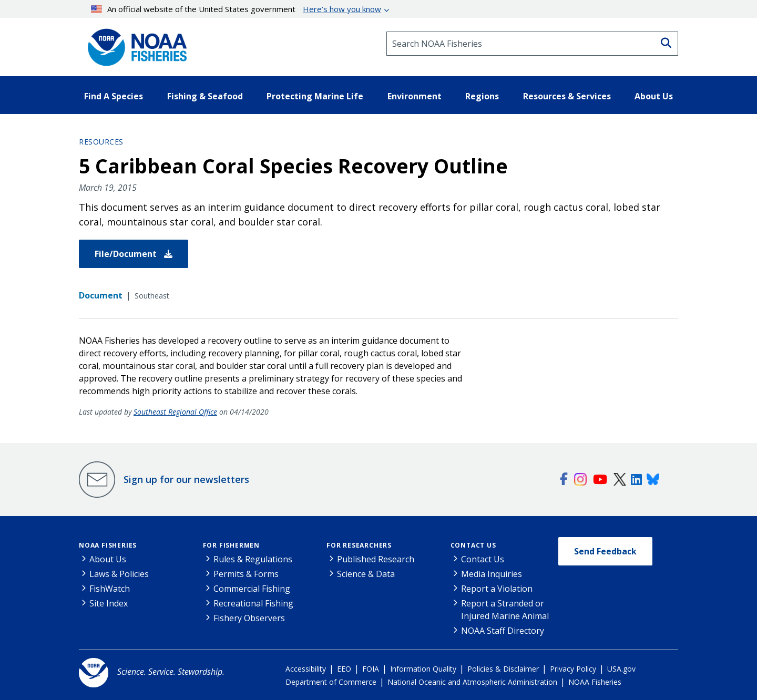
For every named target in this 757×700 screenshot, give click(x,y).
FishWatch (110, 589)
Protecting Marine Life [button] (315, 96)
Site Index (109, 603)
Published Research (376, 559)
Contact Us (473, 545)
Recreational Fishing (253, 603)
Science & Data (366, 574)
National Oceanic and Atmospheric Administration (472, 682)
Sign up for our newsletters (186, 479)
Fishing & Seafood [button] (205, 96)
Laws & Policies (119, 574)
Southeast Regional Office (175, 412)
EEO (344, 669)
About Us (108, 559)
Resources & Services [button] (567, 96)
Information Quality (423, 669)
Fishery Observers (249, 618)
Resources (101, 142)
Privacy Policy (573, 669)
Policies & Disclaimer (503, 669)
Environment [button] (415, 96)
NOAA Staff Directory (503, 631)
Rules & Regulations (253, 559)
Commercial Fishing (252, 589)
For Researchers (359, 545)
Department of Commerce (331, 682)
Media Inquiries (492, 574)
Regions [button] (482, 96)
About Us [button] (654, 96)
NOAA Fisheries (108, 545)
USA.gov (621, 669)
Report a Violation (497, 589)
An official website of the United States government (236, 9)
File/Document (134, 254)
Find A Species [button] (114, 96)
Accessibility (306, 669)
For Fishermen (231, 545)
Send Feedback (605, 551)
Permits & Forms (246, 574)
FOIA (371, 669)
